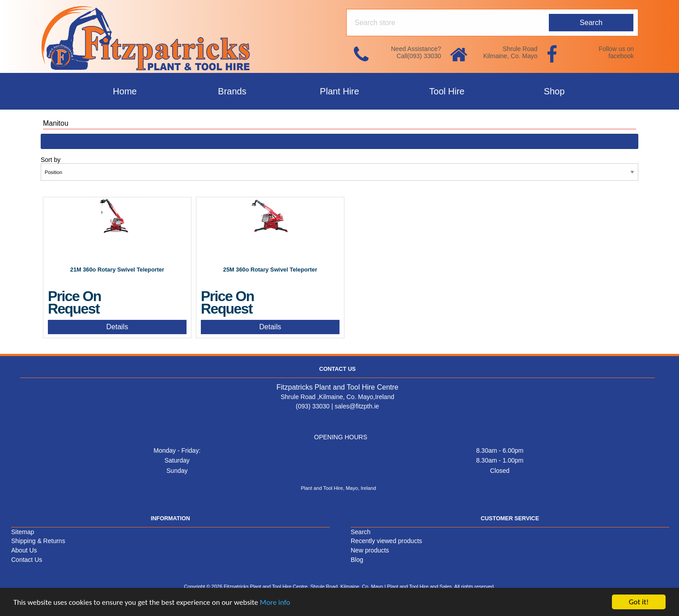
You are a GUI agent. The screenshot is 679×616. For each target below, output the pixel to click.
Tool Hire (447, 91)
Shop (554, 91)
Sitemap (23, 532)
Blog (357, 560)
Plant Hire (339, 91)
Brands (232, 91)
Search (361, 532)
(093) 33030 (313, 406)
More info (275, 603)
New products (370, 550)
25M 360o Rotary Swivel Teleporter (270, 270)
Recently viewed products (386, 541)
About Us (24, 550)
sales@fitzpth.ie (357, 406)
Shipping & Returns (38, 541)
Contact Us (27, 560)
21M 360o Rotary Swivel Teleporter (117, 270)
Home (125, 91)
